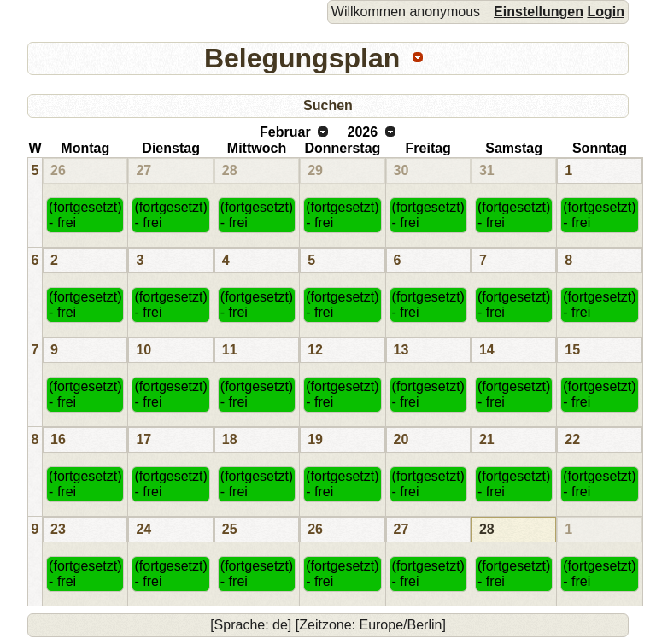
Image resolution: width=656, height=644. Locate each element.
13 (401, 350)
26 (58, 170)
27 (143, 170)
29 (315, 170)
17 (143, 439)
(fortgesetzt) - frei (85, 215)
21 (487, 439)
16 (58, 439)
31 (487, 170)
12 (315, 350)
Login (606, 12)
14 (487, 350)
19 (315, 439)
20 (401, 439)
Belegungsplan (302, 58)
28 (230, 170)
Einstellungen (539, 12)
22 (572, 439)
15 (572, 350)
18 (230, 439)
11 (230, 350)
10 (143, 350)
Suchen (328, 105)
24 (143, 529)
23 (58, 529)
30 (401, 170)
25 (230, 529)
